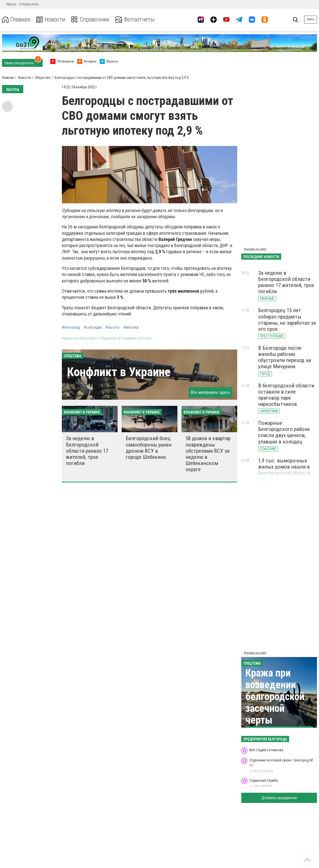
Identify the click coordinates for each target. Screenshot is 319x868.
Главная (16, 20)
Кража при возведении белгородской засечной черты (275, 697)
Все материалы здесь (210, 392)
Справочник (90, 20)
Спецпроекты (29, 4)
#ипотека (131, 327)
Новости (51, 20)
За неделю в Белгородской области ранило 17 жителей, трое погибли (87, 451)
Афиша (11, 4)
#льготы (113, 327)
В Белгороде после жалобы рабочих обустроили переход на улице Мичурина (284, 357)
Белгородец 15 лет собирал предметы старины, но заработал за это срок (287, 320)
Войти (311, 19)
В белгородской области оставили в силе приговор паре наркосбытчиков (286, 395)
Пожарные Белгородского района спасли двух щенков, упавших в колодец (284, 432)
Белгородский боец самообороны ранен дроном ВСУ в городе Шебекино (149, 448)
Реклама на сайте (255, 249)
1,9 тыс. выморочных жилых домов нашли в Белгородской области (284, 467)
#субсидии (93, 327)
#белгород (71, 327)
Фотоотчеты (135, 20)
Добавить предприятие (279, 798)
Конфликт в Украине (119, 372)
